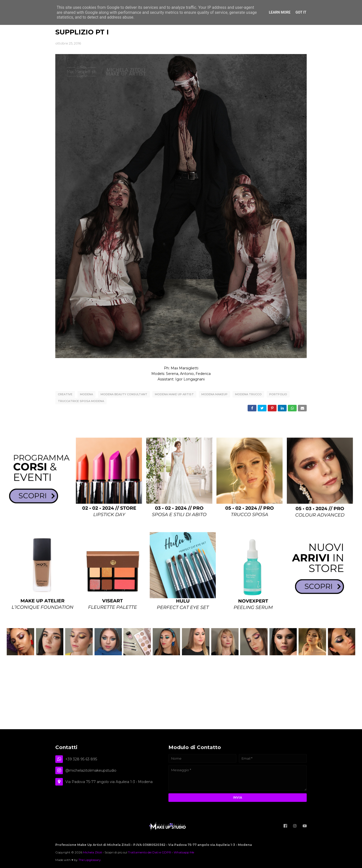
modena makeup (214, 394)
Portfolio (278, 394)
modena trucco (248, 394)
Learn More (280, 12)
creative (65, 394)
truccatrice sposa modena (81, 401)
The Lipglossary (90, 859)
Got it (301, 12)
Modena (86, 394)
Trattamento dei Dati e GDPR (150, 852)
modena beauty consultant (124, 394)
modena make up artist (174, 394)
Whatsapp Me (184, 852)
